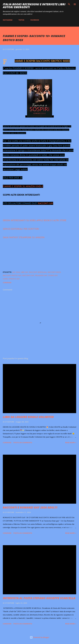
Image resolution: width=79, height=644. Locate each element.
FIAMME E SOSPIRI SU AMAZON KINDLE (23, 186)
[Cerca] (69, 4)
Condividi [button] (7, 283)
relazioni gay (41, 275)
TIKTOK (21, 20)
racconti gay (28, 275)
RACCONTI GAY (46, 203)
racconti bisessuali (38, 272)
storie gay (53, 275)
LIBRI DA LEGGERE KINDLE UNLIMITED (28, 417)
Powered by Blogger (40, 637)
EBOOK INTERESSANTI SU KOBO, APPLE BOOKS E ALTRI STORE (35, 220)
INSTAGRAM (8, 20)
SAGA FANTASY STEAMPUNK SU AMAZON (24, 237)
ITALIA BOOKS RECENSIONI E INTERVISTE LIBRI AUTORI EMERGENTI (34, 6)
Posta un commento (23, 443)
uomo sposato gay (11, 279)
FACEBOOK (35, 20)
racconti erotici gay (12, 275)
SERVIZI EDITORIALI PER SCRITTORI (21, 229)
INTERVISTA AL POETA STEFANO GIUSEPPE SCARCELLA (39, 598)
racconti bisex (54, 272)
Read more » (71, 443)
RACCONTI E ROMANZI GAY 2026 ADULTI (30, 507)
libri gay (24, 272)
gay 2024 (16, 272)
